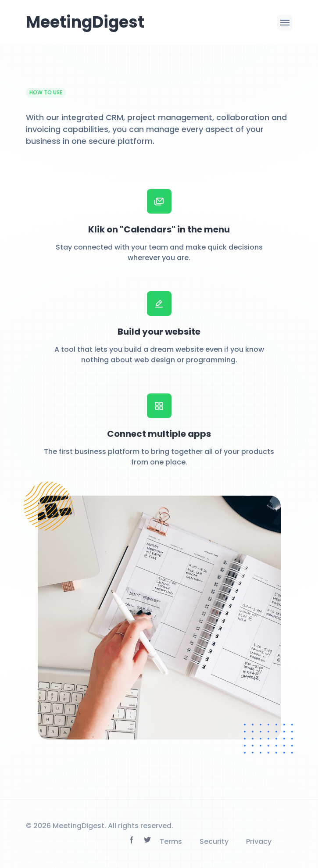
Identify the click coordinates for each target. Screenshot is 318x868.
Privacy (259, 841)
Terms (171, 841)
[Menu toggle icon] (285, 23)
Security (214, 841)
